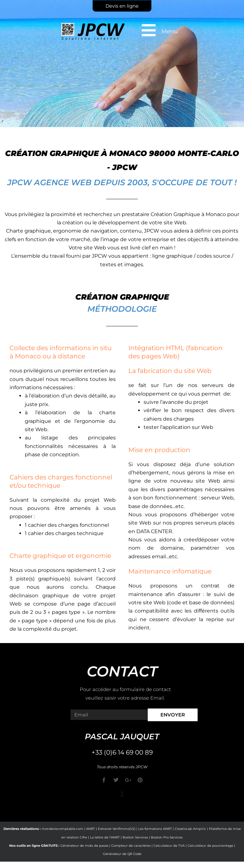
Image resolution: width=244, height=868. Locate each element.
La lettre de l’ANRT (105, 837)
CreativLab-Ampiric (190, 829)
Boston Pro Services (167, 837)
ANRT (91, 829)
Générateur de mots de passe (84, 846)
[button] (122, 794)
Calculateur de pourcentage (210, 846)
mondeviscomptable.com (62, 829)
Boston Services (135, 837)
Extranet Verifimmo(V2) (117, 829)
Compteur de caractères (131, 846)
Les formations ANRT (155, 829)
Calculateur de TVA (169, 846)
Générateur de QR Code (122, 854)
